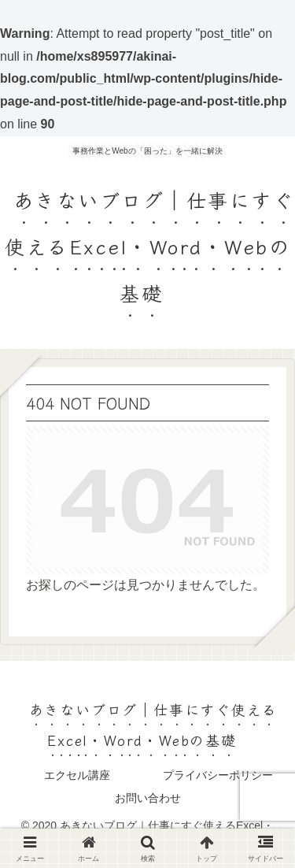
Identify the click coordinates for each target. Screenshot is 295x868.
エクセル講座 (77, 775)
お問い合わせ (148, 798)
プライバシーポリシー (218, 775)
